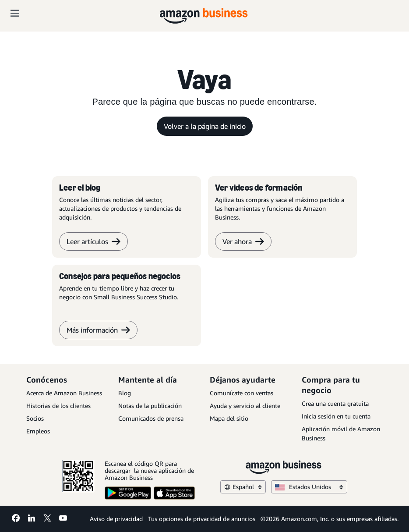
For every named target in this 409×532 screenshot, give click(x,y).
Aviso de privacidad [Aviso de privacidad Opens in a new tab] (116, 519)
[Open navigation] (15, 13)
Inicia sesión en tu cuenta (336, 416)
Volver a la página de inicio (205, 126)
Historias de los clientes (58, 406)
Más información (98, 330)
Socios (35, 418)
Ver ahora (243, 241)
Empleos (38, 431)
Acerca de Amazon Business (64, 393)
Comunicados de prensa (151, 418)
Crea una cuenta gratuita (335, 403)
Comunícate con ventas (242, 393)
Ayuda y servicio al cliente (245, 406)
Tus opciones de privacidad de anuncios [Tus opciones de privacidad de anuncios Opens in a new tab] (202, 519)
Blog (125, 393)
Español (243, 487)
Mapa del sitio (229, 418)
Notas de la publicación (150, 406)
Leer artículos (93, 241)
